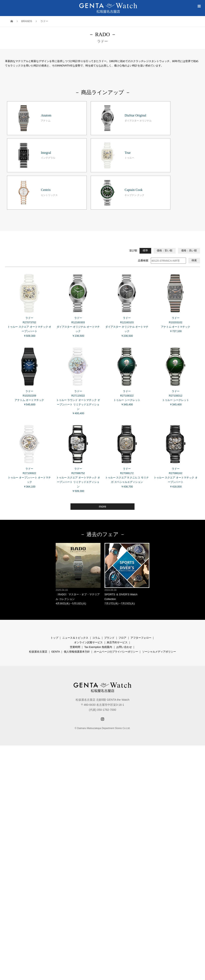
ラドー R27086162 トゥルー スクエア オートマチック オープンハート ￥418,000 (176, 405)
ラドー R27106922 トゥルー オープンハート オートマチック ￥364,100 (29, 405)
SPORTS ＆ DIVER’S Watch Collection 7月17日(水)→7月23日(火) (127, 524)
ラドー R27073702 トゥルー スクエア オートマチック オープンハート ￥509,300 (29, 255)
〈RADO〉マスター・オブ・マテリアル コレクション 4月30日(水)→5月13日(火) (78, 524)
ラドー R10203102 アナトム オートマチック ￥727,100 (176, 252)
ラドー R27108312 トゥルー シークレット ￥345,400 (176, 326)
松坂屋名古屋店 (38, 602)
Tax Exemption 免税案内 (98, 598)
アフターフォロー (141, 588)
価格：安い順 (165, 201)
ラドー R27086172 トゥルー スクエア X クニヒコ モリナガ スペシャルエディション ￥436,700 (127, 405)
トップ (54, 588)
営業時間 (75, 598)
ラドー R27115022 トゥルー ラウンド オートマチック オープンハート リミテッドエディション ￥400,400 (78, 330)
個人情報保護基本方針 (77, 602)
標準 (145, 201)
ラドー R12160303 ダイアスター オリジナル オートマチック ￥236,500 (78, 255)
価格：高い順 (189, 201)
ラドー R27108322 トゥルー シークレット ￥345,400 (127, 326)
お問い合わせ (124, 598)
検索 (194, 211)
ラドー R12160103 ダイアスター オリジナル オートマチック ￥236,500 (127, 255)
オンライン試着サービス (88, 593)
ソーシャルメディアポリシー (159, 602)
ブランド (109, 588)
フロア (122, 588)
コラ (95, 588)
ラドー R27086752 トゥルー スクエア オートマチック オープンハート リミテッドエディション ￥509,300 (78, 408)
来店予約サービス (117, 593)
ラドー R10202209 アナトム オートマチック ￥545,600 (29, 326)
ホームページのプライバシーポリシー (116, 602)
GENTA (55, 602)
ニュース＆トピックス (75, 588)
